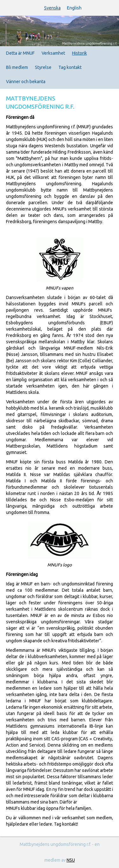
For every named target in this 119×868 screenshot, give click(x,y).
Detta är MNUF (20, 53)
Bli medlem (17, 67)
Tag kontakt (70, 67)
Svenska (52, 8)
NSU (71, 860)
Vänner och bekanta (26, 82)
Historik (79, 53)
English (74, 8)
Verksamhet (53, 53)
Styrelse (43, 67)
